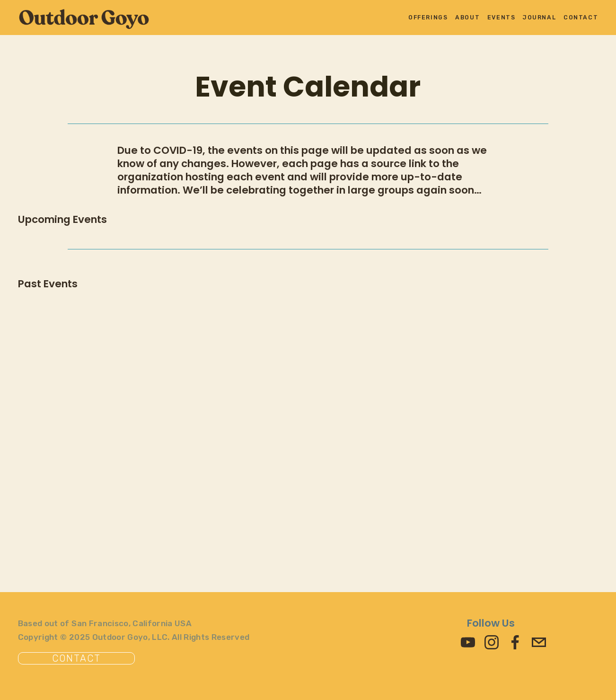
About (467, 17)
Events (502, 17)
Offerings (428, 17)
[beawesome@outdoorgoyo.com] (539, 642)
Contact (581, 17)
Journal (539, 17)
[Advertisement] (302, 465)
